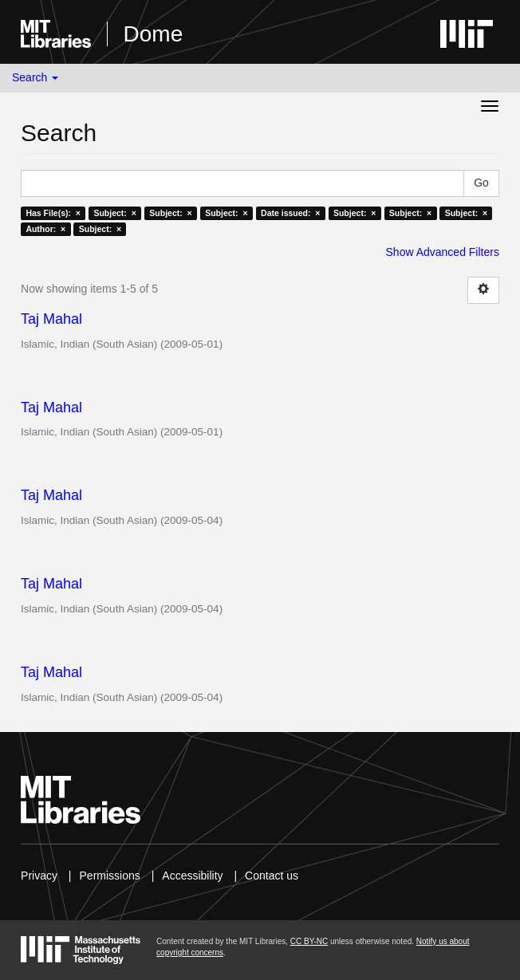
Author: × (45, 229)
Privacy (39, 876)
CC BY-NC (309, 941)
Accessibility (192, 876)
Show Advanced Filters (443, 252)
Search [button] (35, 77)
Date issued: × (290, 213)
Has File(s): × (53, 213)
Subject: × (114, 213)
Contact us (272, 876)
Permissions (110, 876)
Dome (154, 34)
